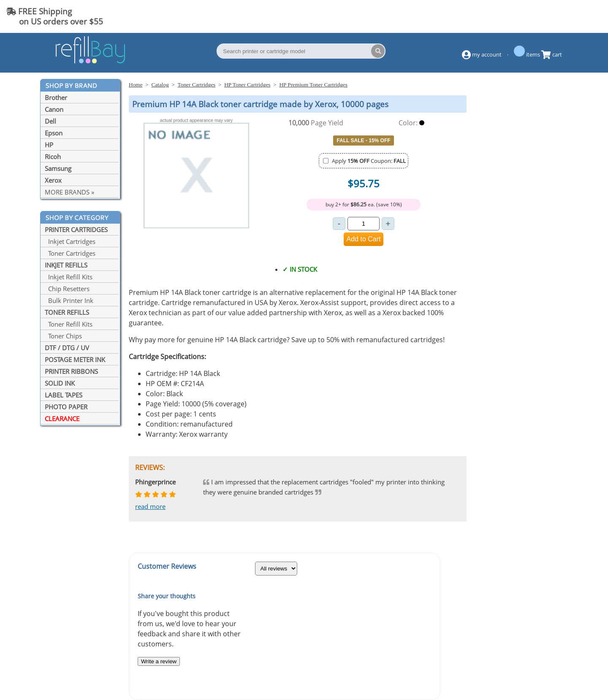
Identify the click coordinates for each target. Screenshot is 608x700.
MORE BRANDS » (69, 192)
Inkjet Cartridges (70, 241)
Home (136, 85)
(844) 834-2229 (567, 16)
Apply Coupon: (369, 161)
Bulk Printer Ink (69, 300)
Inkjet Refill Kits (69, 277)
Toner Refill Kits (69, 324)
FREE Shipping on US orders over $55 (55, 16)
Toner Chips (63, 336)
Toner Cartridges (70, 253)
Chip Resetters (67, 289)
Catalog (160, 85)
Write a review (159, 661)
